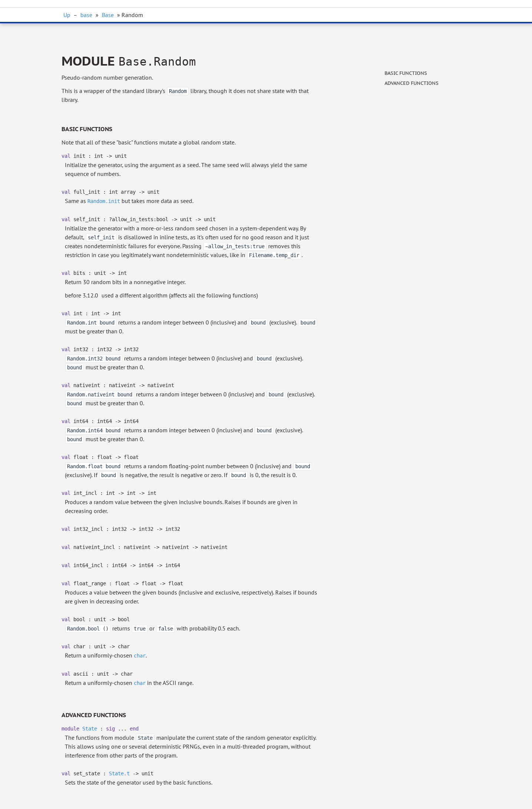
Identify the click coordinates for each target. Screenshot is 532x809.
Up (67, 15)
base (86, 15)
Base (108, 15)
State (90, 729)
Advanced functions (412, 83)
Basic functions (406, 73)
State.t (119, 773)
